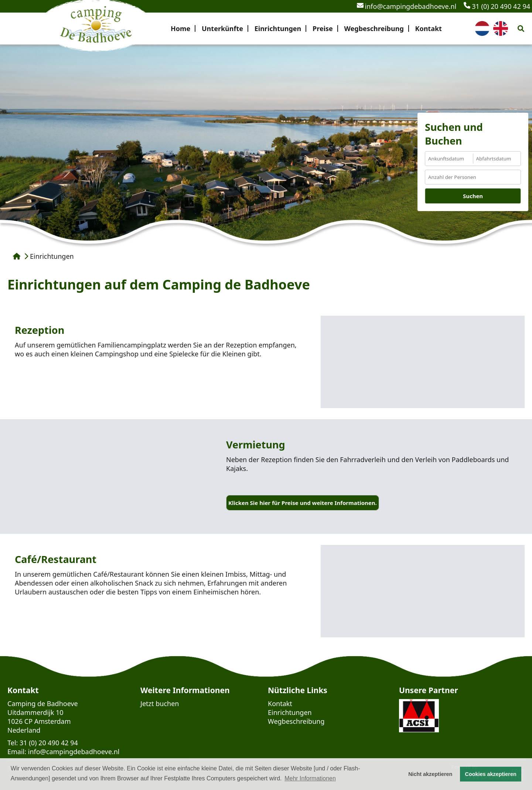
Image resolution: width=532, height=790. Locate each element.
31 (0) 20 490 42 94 (497, 6)
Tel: (13, 743)
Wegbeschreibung (374, 28)
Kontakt (428, 28)
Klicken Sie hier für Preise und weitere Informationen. (303, 503)
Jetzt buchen (160, 703)
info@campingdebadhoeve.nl (407, 6)
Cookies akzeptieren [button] (491, 774)
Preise (323, 28)
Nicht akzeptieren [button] (430, 774)
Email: (17, 752)
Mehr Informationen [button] (310, 778)
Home (180, 28)
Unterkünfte (222, 28)
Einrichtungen (278, 28)
